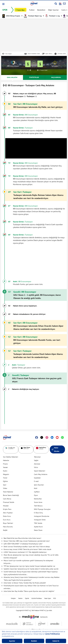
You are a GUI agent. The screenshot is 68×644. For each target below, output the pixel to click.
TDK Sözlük (38, 523)
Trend (5, 478)
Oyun (36, 495)
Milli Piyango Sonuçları (42, 509)
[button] (3, 4)
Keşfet (5, 530)
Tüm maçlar (8, 54)
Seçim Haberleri (40, 471)
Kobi (36, 488)
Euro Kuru (7, 520)
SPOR (5, 10)
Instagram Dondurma (42, 516)
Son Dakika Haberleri (11, 457)
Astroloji (37, 464)
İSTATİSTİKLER (34, 77)
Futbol (32, 10)
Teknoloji (37, 457)
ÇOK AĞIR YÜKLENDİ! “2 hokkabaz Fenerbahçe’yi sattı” (23, 544)
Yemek (5, 467)
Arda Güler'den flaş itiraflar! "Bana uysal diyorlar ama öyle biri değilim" (29, 591)
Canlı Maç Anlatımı (41, 474)
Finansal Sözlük (9, 502)
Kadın (5, 471)
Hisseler (6, 506)
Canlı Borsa (7, 499)
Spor (5, 485)
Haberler (6, 460)
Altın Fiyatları (8, 513)
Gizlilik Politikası (37, 598)
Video (5, 488)
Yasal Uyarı (48, 598)
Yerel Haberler (8, 492)
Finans (5, 464)
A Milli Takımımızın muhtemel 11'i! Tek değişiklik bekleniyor (25, 552)
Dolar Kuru (7, 516)
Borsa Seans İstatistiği (11, 495)
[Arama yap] (56, 4)
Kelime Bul (38, 499)
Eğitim (5, 481)
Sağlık (36, 460)
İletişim (13, 598)
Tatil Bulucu (38, 506)
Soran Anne (38, 502)
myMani (37, 492)
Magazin (6, 474)
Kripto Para (7, 509)
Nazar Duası (38, 530)
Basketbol (41, 10)
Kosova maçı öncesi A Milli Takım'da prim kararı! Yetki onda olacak (27, 549)
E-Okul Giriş (38, 513)
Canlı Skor (21, 10)
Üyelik (27, 598)
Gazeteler (37, 478)
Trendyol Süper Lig (33, 16)
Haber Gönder (55, 449)
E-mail (36, 481)
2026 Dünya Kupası (11, 16)
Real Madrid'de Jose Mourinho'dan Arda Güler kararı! (22, 538)
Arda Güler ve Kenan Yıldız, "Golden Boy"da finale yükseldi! (25, 583)
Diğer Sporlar (53, 10)
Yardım (20, 598)
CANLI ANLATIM (12, 77)
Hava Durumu (8, 527)
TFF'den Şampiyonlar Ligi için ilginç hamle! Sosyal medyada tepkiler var (29, 566)
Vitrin (36, 467)
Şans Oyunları (39, 485)
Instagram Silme (40, 520)
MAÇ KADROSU (56, 77)
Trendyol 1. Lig (52, 16)
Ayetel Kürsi (38, 527)
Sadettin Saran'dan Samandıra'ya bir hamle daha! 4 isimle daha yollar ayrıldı (31, 569)
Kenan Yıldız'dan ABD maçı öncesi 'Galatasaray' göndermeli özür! (27, 541)
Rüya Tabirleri (8, 523)
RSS (55, 598)
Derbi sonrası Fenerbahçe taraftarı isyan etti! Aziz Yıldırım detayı (27, 547)
